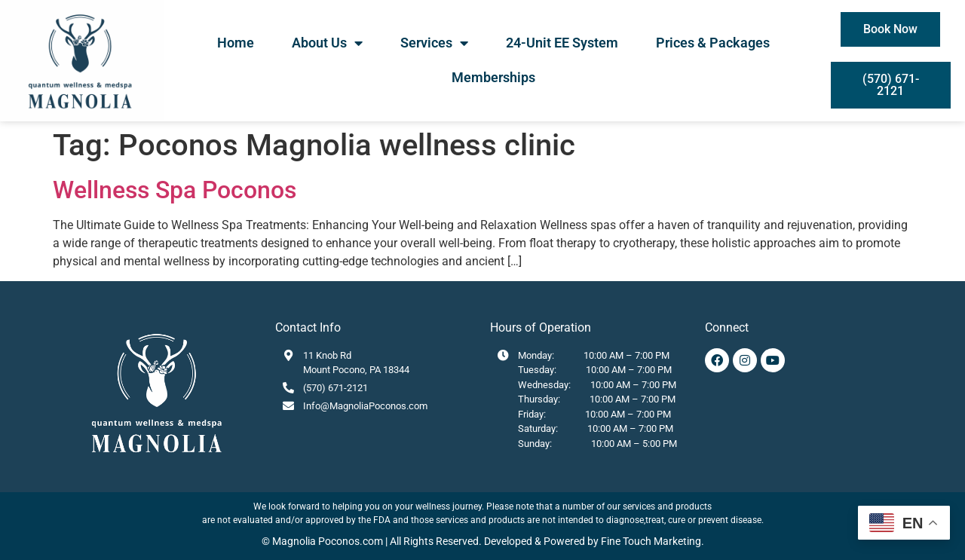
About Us (327, 43)
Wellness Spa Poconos (175, 190)
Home (236, 43)
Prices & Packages (713, 43)
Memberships (493, 77)
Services (434, 43)
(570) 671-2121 (335, 388)
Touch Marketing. (662, 541)
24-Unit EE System (562, 43)
